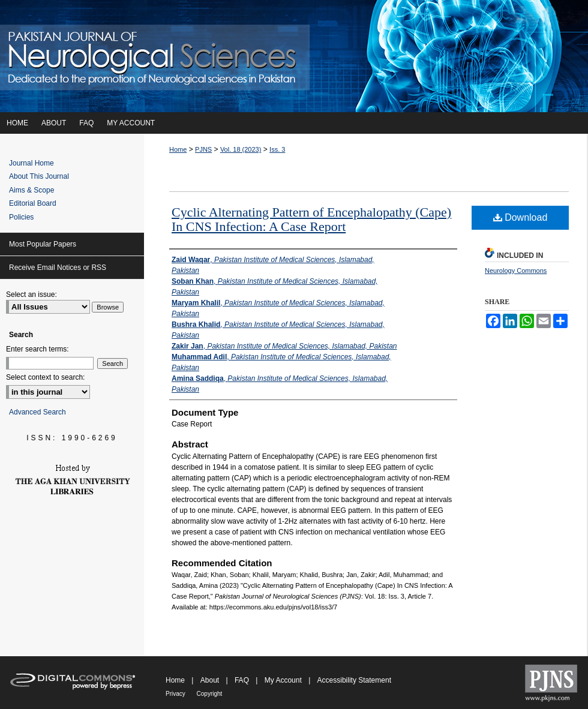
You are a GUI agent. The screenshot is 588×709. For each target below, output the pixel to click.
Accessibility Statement (354, 680)
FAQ (243, 680)
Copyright (210, 694)
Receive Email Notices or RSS (58, 268)
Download (520, 217)
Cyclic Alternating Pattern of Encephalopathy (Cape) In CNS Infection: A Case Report (311, 219)
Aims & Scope (31, 190)
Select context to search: (45, 377)
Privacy (176, 694)
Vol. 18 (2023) (241, 149)
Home (178, 149)
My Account (284, 680)
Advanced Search (37, 412)
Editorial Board (33, 203)
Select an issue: (31, 295)
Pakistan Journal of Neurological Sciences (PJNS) (294, 56)
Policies (21, 217)
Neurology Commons (516, 271)
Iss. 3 (277, 149)
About (211, 680)
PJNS (203, 149)
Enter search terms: (37, 349)
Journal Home (31, 163)
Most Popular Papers (43, 244)
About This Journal (39, 176)
